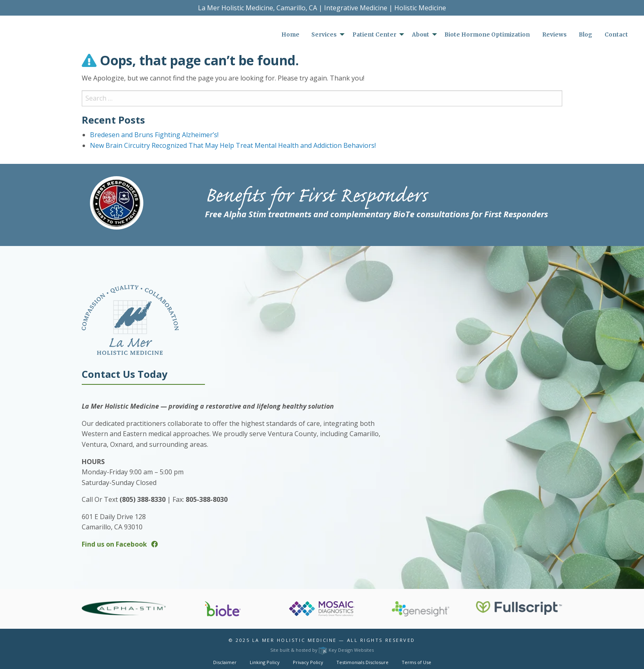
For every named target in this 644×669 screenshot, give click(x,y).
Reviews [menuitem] (554, 35)
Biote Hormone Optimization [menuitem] (487, 35)
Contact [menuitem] (616, 35)
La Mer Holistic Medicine (294, 640)
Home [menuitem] (290, 35)
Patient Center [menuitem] (374, 35)
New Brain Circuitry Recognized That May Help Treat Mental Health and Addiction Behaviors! (233, 145)
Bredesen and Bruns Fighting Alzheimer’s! (154, 135)
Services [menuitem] (324, 35)
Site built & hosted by (322, 650)
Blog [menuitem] (585, 35)
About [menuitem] (421, 35)
